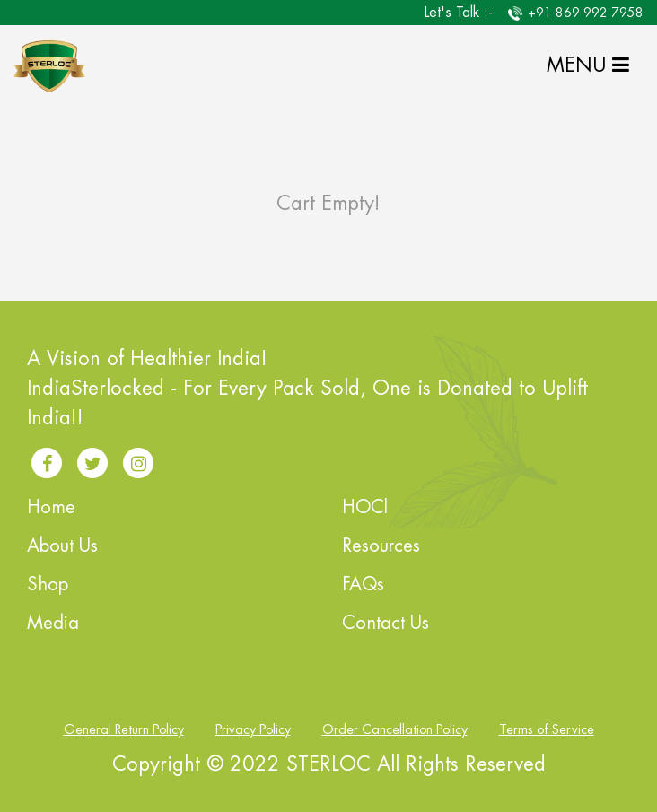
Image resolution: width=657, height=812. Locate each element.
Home (51, 507)
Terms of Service (547, 730)
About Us (62, 546)
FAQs (363, 585)
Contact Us (385, 623)
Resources (381, 546)
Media (53, 623)
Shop (48, 585)
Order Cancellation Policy (395, 730)
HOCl (365, 507)
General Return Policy (124, 730)
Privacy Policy (253, 730)
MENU (588, 65)
